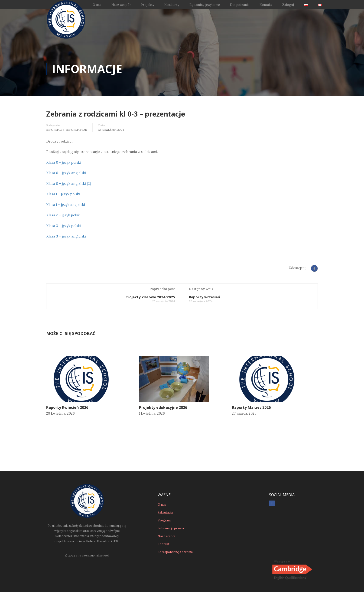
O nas (97, 5)
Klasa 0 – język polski (63, 162)
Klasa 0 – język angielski (66, 173)
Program (164, 498)
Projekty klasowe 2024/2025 (150, 297)
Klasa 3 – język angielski (66, 236)
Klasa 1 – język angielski (66, 205)
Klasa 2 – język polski (63, 215)
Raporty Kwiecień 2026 (67, 407)
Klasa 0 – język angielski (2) (69, 184)
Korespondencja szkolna (175, 530)
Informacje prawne (171, 506)
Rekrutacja (165, 490)
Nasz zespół (121, 5)
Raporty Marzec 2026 (251, 407)
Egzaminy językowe (205, 5)
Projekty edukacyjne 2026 (163, 407)
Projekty (147, 5)
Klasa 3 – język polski (63, 226)
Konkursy (172, 5)
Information (77, 130)
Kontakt (266, 5)
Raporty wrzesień (205, 297)
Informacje (55, 130)
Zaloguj (288, 5)
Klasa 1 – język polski (63, 194)
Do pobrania (240, 5)
